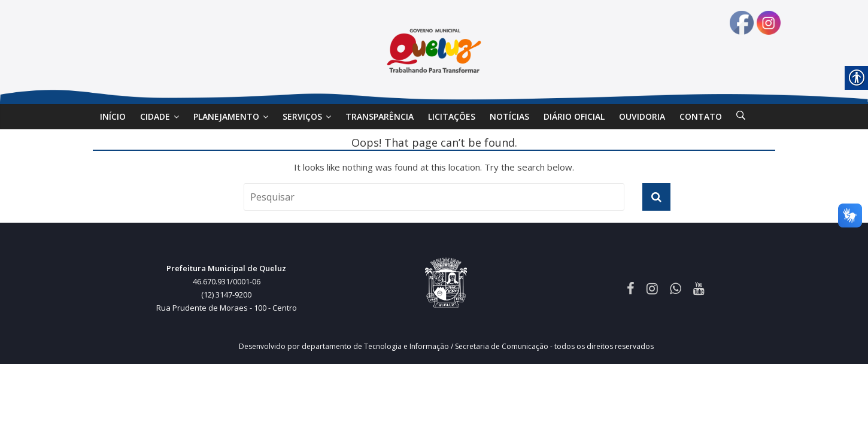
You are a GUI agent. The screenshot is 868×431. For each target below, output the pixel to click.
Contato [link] (701, 116)
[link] (741, 117)
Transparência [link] (380, 116)
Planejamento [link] (226, 116)
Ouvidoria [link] (642, 116)
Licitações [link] (452, 116)
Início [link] (113, 116)
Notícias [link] (509, 116)
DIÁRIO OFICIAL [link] (574, 116)
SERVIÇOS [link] (302, 116)
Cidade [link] (155, 116)
